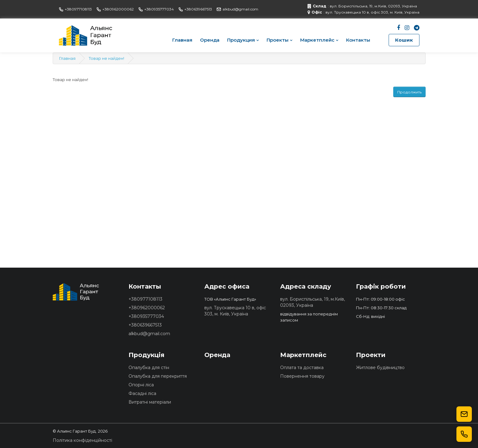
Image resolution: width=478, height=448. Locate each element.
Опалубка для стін (149, 368)
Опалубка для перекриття (158, 376)
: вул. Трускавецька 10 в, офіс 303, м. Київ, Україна (364, 12)
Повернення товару (302, 376)
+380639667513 (195, 9)
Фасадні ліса (142, 393)
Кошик (404, 40)
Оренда (210, 40)
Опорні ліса (141, 385)
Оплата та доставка (302, 368)
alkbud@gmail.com (237, 9)
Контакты (358, 40)
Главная (182, 40)
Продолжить (409, 92)
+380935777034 (156, 9)
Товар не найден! (106, 58)
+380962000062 (115, 9)
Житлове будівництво (380, 368)
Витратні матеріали (150, 402)
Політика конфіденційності (82, 440)
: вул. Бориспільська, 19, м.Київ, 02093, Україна (362, 6)
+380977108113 (75, 9)
